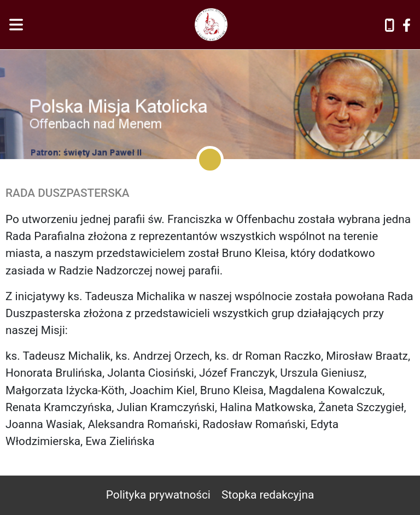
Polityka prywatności (158, 495)
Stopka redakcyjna (268, 495)
